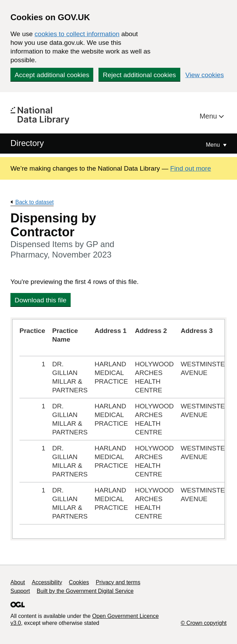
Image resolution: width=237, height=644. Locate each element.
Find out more (191, 168)
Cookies (79, 582)
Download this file (41, 300)
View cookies (205, 75)
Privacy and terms (118, 582)
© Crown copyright (204, 623)
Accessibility (47, 582)
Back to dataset (34, 202)
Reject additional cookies (139, 75)
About (18, 582)
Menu (209, 116)
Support (20, 591)
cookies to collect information (77, 34)
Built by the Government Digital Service (85, 591)
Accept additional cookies (52, 75)
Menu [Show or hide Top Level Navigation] (214, 145)
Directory (27, 143)
